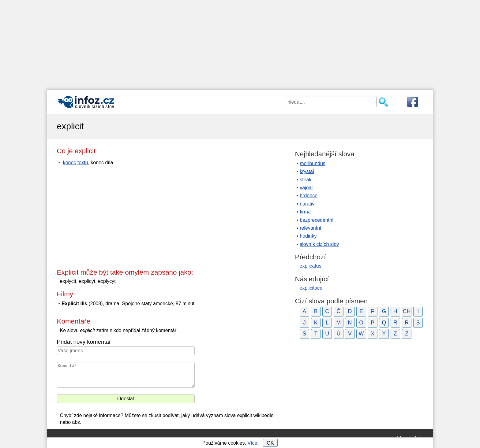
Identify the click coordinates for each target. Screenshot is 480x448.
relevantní (310, 228)
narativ (307, 204)
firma (305, 212)
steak (306, 180)
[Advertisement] (240, 43)
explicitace (311, 288)
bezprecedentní (317, 220)
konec (70, 163)
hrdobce (309, 196)
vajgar (306, 188)
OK (270, 443)
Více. (253, 443)
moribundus (313, 163)
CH (407, 311)
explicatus (311, 266)
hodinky (308, 236)
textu (83, 163)
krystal (307, 171)
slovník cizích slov (319, 244)
